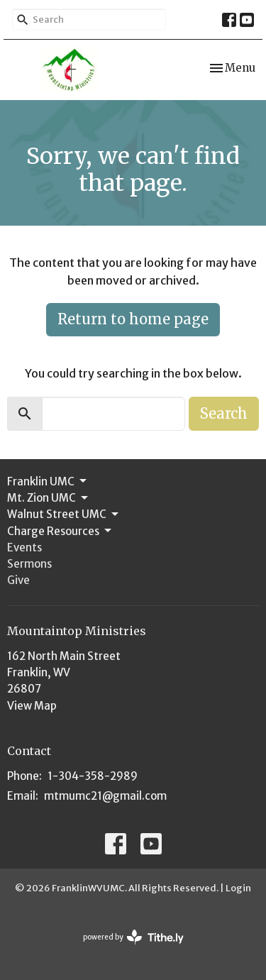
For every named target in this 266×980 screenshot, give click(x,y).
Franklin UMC (48, 481)
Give (18, 580)
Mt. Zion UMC (49, 498)
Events (24, 547)
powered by (133, 937)
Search (224, 413)
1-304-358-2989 (93, 776)
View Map (32, 706)
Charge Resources (60, 531)
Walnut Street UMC (64, 514)
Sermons (29, 564)
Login (238, 888)
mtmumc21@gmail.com (105, 796)
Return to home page (133, 319)
